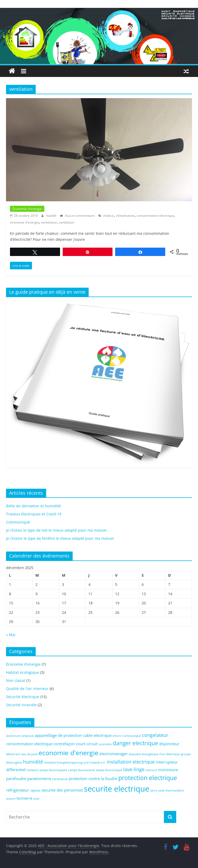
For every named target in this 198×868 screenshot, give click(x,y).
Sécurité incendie (21, 705)
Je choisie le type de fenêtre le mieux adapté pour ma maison (60, 538)
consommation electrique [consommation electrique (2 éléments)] (29, 744)
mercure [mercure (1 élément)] (151, 770)
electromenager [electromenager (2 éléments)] (114, 754)
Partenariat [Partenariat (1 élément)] (60, 779)
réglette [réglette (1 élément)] (35, 791)
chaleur (108, 216)
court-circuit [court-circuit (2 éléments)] (87, 744)
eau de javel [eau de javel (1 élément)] (29, 754)
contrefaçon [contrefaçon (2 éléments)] (64, 744)
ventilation (67, 222)
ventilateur (49, 222)
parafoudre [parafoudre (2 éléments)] (16, 778)
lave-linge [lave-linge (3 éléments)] (134, 769)
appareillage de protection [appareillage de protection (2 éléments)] (58, 735)
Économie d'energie (27, 209)
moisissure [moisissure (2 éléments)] (168, 770)
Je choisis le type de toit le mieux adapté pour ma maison (56, 530)
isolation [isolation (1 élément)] (33, 770)
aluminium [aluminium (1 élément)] (13, 736)
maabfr (52, 216)
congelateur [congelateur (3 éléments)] (155, 735)
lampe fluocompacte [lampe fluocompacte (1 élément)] (53, 770)
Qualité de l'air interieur (27, 689)
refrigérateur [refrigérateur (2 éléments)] (17, 790)
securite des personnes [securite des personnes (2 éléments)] (62, 790)
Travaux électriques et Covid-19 (34, 514)
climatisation (125, 216)
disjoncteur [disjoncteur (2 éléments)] (169, 744)
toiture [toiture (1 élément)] (11, 799)
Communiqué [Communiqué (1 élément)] (132, 736)
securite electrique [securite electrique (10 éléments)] (117, 789)
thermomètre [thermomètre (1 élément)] (175, 791)
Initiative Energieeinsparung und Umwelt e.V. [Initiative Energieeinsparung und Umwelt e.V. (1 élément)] (75, 763)
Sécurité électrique (23, 697)
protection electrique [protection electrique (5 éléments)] (148, 778)
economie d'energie (25, 222)
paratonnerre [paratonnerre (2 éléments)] (39, 778)
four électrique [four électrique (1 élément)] (170, 754)
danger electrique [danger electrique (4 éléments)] (135, 743)
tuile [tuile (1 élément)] (36, 799)
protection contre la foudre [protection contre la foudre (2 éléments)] (93, 778)
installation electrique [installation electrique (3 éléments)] (131, 762)
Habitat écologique (23, 672)
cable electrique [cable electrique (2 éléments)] (97, 735)
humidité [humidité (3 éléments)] (33, 762)
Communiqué (18, 522)
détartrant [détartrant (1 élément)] (13, 754)
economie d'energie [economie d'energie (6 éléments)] (68, 753)
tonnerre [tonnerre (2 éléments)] (24, 798)
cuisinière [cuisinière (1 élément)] (105, 744)
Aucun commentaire (77, 216)
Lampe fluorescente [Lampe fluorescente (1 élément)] (82, 770)
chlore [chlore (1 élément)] (117, 736)
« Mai (11, 635)
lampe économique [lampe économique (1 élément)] (109, 770)
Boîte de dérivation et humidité (33, 506)
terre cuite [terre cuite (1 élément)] (157, 791)
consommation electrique (155, 216)
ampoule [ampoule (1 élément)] (28, 736)
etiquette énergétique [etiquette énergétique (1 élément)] (144, 754)
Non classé (16, 680)
